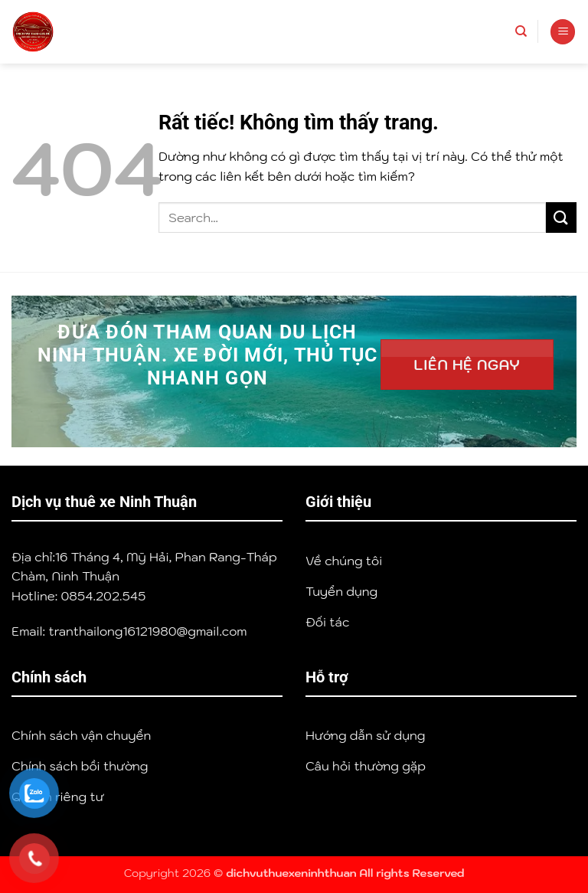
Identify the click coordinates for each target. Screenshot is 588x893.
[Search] (521, 31)
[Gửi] (561, 217)
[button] (563, 32)
